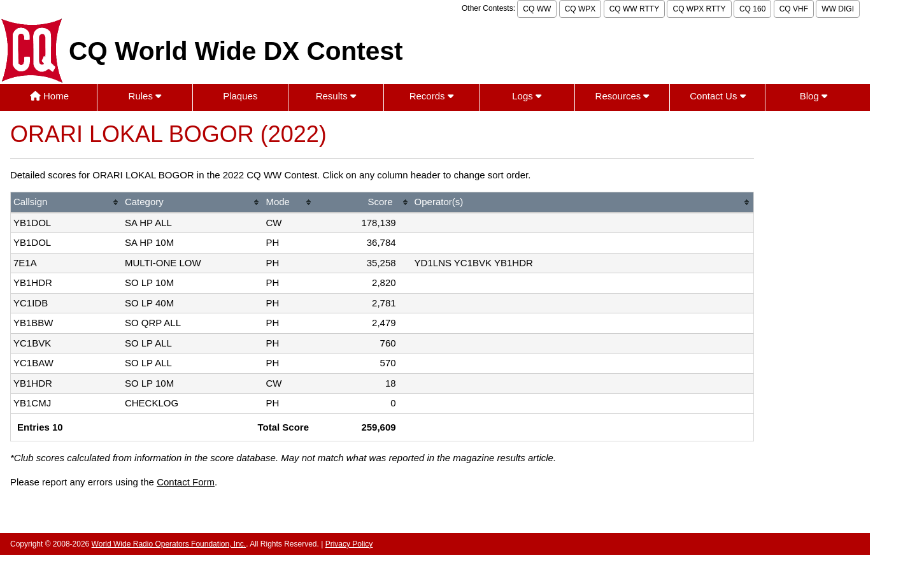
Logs (527, 96)
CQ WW (537, 9)
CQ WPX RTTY (699, 9)
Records (431, 96)
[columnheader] (67, 203)
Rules (145, 96)
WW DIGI (838, 9)
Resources (622, 96)
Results (336, 96)
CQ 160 (752, 9)
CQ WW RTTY (634, 9)
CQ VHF (794, 9)
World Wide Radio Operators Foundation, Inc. (169, 544)
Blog (814, 96)
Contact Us (717, 96)
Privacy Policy (349, 544)
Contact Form (186, 482)
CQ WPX (580, 9)
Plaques (240, 96)
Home (49, 96)
